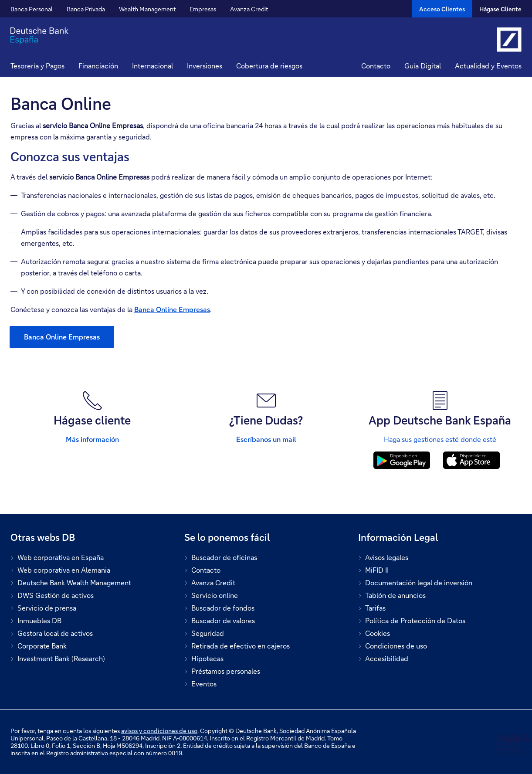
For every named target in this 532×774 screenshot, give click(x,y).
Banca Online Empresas (172, 309)
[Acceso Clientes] (442, 9)
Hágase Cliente (500, 9)
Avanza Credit (249, 9)
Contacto (376, 66)
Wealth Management (147, 9)
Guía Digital (423, 66)
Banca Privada (86, 9)
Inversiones (205, 66)
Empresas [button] (203, 9)
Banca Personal (32, 9)
